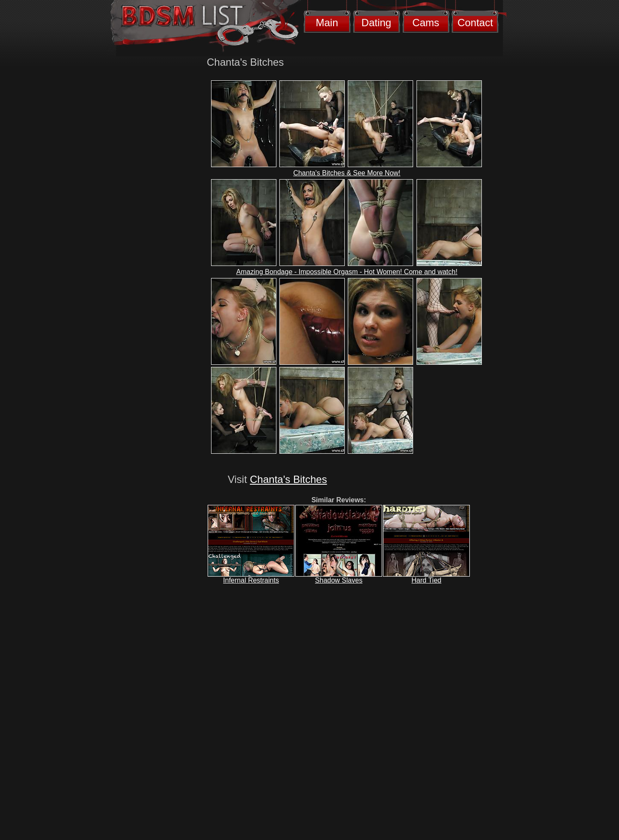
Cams (426, 23)
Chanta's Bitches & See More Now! (347, 173)
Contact (475, 23)
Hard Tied (426, 580)
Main (327, 23)
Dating (376, 23)
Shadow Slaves (339, 580)
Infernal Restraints (251, 580)
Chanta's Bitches (288, 479)
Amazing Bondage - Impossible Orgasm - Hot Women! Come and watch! (347, 272)
